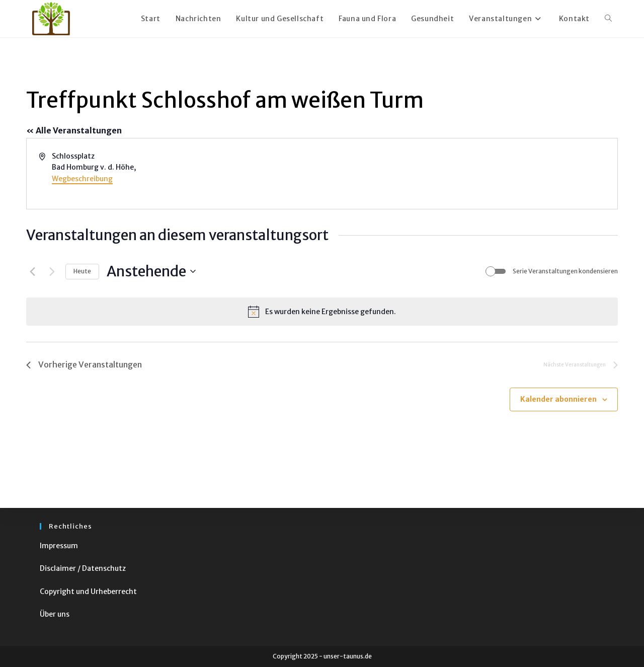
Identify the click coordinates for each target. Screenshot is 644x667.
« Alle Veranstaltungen (74, 130)
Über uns (55, 614)
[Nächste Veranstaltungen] (52, 271)
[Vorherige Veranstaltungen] (32, 271)
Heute (82, 271)
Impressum (59, 546)
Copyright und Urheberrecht (88, 591)
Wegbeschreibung (82, 179)
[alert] (322, 312)
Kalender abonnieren (558, 399)
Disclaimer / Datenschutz (83, 568)
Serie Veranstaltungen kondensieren (565, 271)
